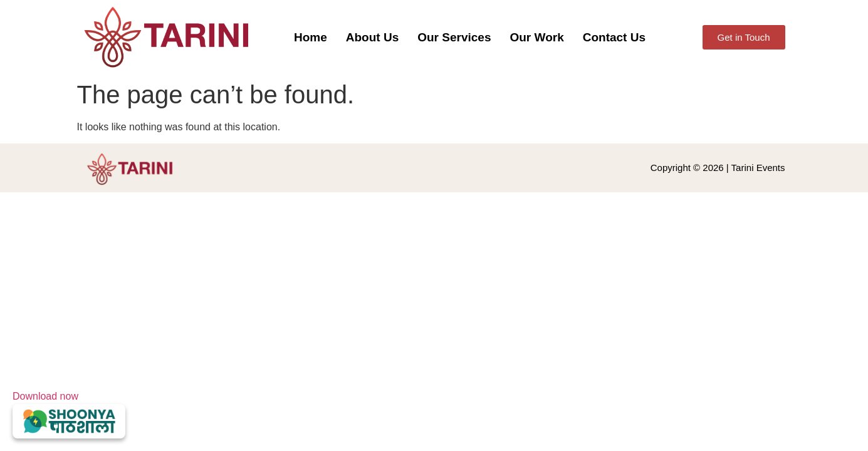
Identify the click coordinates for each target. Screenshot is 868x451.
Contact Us (614, 37)
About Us (372, 37)
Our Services (454, 37)
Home (311, 37)
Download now (69, 415)
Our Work (536, 37)
